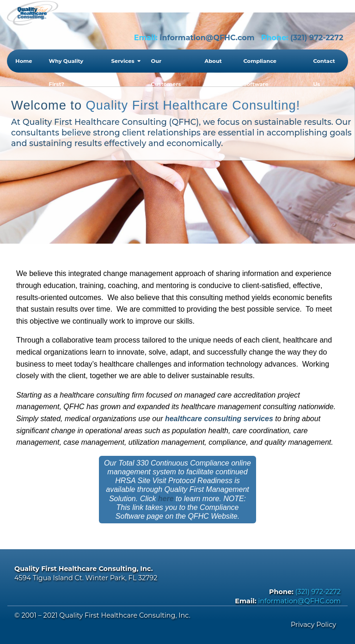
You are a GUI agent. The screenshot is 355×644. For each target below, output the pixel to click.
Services (122, 61)
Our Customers (166, 65)
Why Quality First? (66, 65)
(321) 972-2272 (317, 38)
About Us (213, 65)
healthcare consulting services (219, 419)
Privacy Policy (313, 625)
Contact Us (324, 65)
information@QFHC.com (207, 38)
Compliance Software (260, 65)
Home (24, 61)
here (166, 499)
